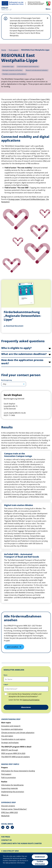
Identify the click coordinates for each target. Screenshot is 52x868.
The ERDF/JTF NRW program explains (16, 757)
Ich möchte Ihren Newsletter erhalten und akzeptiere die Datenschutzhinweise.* (25, 695)
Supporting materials (10, 788)
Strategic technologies (10, 743)
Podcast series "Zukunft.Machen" (14, 809)
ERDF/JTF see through (10, 750)
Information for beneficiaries (12, 785)
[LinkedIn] (3, 827)
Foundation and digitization (12, 729)
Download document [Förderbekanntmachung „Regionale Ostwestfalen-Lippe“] (15, 326)
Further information (40, 863)
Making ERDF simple (10, 764)
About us (5, 795)
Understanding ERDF (11, 719)
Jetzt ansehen (13, 647)
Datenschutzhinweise (31, 700)
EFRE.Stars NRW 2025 (10, 812)
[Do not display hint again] (48, 18)
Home (4, 50)
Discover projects (8, 806)
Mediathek (5, 816)
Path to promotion (9, 778)
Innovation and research (11, 726)
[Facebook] (12, 827)
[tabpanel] (26, 527)
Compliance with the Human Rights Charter (21, 843)
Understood (40, 857)
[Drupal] (8, 827)
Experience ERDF (9, 802)
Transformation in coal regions (13, 739)
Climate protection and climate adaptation (18, 733)
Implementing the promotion (13, 792)
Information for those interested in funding (18, 771)
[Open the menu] (46, 9)
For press (6, 837)
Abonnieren (26, 707)
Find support (14, 50)
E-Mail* (6, 685)
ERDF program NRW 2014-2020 (13, 753)
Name (5, 675)
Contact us (6, 840)
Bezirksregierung (6, 380)
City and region (7, 736)
